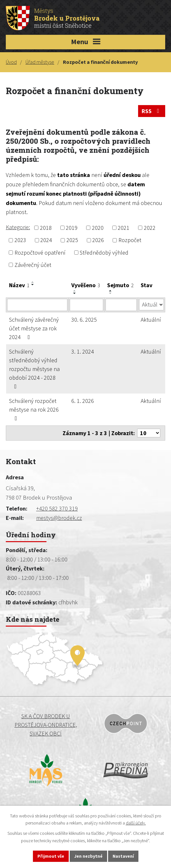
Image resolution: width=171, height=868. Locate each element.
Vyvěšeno (86, 285)
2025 (72, 240)
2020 (98, 228)
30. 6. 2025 (84, 320)
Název (19, 285)
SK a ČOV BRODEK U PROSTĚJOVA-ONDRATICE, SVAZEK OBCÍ (46, 725)
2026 (98, 240)
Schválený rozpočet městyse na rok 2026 (34, 409)
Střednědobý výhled (104, 253)
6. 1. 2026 (83, 401)
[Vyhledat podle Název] (37, 305)
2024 (46, 240)
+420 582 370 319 (57, 508)
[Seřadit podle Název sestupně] (33, 285)
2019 (72, 228)
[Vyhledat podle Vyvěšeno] (86, 305)
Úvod (11, 62)
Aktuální (151, 320)
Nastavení (123, 856)
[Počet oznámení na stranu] (149, 433)
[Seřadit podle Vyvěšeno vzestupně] (75, 291)
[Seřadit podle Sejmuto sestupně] (111, 293)
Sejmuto (120, 285)
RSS (152, 111)
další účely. (136, 823)
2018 (46, 228)
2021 (124, 228)
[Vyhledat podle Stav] (151, 305)
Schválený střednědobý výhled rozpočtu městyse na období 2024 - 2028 (34, 369)
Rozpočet (130, 240)
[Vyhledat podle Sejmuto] (121, 305)
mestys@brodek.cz (59, 518)
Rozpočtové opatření (40, 253)
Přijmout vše (51, 856)
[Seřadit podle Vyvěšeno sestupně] (75, 293)
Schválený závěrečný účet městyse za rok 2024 (34, 328)
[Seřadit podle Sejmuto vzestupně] (111, 291)
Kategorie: (18, 227)
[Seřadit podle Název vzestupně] (33, 282)
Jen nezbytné (88, 856)
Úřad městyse (40, 62)
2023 (20, 240)
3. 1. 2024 (83, 351)
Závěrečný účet (33, 265)
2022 (150, 228)
